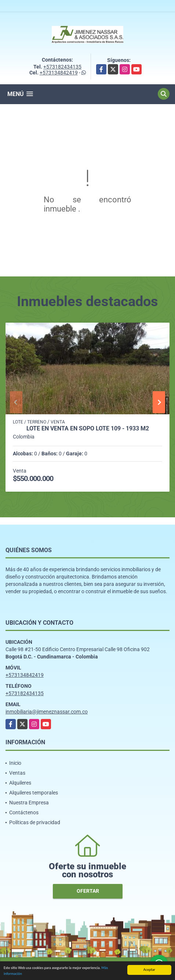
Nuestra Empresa (29, 803)
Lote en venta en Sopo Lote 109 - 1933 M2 (88, 429)
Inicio (15, 763)
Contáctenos (24, 812)
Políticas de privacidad (35, 822)
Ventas (17, 773)
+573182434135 (62, 67)
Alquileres (20, 783)
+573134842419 (59, 73)
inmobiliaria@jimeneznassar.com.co (47, 712)
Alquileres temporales (34, 793)
